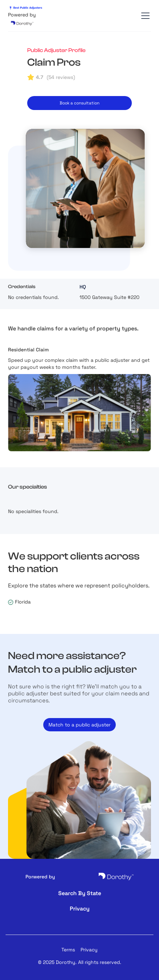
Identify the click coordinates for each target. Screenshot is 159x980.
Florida (23, 602)
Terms (68, 950)
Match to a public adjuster (79, 725)
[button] (144, 16)
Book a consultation (79, 103)
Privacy (89, 950)
